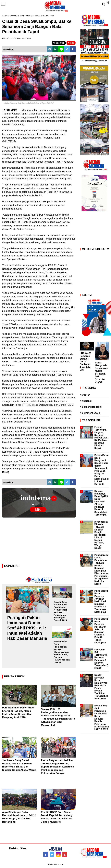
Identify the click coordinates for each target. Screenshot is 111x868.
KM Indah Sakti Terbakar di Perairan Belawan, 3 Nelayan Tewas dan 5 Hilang (101, 659)
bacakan (59, 43)
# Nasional (86, 401)
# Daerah (85, 395)
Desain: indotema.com (55, 864)
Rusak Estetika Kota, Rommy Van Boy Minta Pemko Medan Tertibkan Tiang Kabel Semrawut (101, 687)
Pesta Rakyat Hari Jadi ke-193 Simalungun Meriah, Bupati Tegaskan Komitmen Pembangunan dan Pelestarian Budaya (58, 767)
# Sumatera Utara (90, 413)
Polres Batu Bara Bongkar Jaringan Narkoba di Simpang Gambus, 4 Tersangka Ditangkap (101, 601)
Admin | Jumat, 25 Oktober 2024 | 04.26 (16, 38)
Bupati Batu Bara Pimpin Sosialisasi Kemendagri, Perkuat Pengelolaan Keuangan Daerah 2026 (61, 611)
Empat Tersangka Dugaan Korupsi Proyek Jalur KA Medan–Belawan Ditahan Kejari (101, 438)
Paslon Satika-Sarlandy (29, 16)
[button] (108, 1)
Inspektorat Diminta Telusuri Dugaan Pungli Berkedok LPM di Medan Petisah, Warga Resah (101, 535)
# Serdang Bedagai (91, 407)
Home (5, 16)
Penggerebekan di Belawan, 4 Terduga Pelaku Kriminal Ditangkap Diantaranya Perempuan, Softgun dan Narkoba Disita (101, 569)
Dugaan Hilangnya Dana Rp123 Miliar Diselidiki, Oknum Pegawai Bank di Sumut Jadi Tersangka (101, 503)
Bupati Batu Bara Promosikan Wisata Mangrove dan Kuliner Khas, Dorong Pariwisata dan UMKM (62, 652)
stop (71, 43)
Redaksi (14, 848)
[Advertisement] (39, 542)
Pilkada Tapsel (48, 16)
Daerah (13, 16)
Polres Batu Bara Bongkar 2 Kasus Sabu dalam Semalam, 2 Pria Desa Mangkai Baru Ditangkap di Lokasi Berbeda (101, 470)
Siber (23, 848)
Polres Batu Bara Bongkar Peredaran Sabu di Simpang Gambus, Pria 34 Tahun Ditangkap (101, 631)
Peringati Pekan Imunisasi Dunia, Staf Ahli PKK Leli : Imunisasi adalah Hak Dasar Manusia (27, 628)
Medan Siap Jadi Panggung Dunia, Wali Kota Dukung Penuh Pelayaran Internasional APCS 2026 (102, 717)
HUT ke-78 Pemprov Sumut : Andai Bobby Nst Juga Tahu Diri (86, 362)
